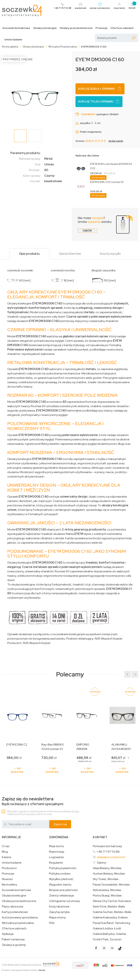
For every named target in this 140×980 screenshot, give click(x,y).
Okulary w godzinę (14, 945)
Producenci (9, 868)
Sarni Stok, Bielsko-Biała (109, 907)
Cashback (88, 114)
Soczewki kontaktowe (16, 28)
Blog (5, 852)
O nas (6, 846)
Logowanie (56, 857)
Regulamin (56, 863)
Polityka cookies (60, 874)
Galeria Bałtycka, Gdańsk (109, 934)
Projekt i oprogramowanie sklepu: (24, 970)
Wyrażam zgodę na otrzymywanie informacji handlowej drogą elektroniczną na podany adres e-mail (43, 813)
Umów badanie (13, 40)
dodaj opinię (116, 141)
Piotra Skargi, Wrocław (107, 896)
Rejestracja (57, 852)
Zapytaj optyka (59, 912)
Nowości (7, 879)
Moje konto (57, 846)
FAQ (52, 923)
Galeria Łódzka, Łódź (107, 928)
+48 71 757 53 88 (108, 852)
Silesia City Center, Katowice (112, 901)
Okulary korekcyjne (45, 28)
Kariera (6, 857)
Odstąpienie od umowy (64, 901)
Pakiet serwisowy (13, 939)
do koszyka (98, 177)
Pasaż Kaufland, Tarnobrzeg (111, 923)
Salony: (102, 863)
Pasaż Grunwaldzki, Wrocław (111, 885)
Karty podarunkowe (15, 912)
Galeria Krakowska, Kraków (110, 918)
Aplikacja (8, 934)
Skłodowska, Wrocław (107, 890)
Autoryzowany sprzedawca (20, 918)
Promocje (102, 28)
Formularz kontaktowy (107, 846)
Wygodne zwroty (60, 885)
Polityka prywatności (63, 868)
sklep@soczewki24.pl (111, 857)
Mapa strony (57, 918)
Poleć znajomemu (88, 132)
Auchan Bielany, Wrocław (109, 874)
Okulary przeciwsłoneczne (76, 28)
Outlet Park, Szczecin (107, 939)
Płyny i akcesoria (12, 907)
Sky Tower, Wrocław (106, 879)
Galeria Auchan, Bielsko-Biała (112, 912)
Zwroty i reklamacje (62, 896)
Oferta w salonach (122, 28)
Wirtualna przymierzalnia (18, 923)
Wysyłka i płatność (61, 879)
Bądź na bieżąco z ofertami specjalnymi (33, 801)
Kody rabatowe (59, 907)
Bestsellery (9, 885)
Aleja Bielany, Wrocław (107, 868)
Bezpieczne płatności (63, 890)
